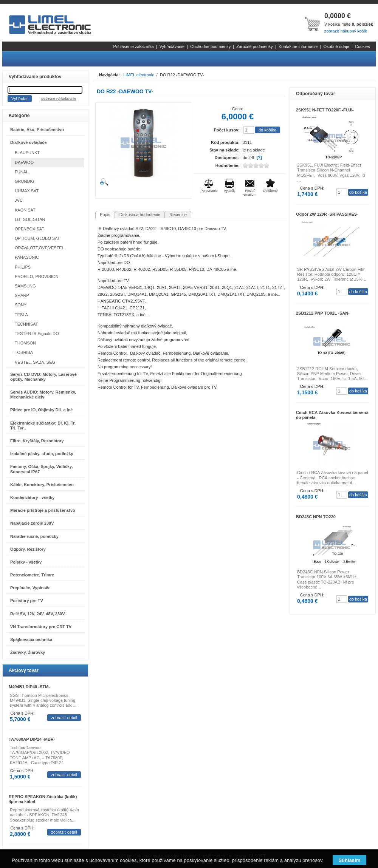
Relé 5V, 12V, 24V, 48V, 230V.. (39, 614)
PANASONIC (27, 257)
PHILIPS (23, 267)
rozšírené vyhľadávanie (58, 99)
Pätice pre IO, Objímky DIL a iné (41, 410)
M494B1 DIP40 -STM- (29, 687)
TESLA (21, 315)
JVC (19, 200)
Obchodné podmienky (210, 46)
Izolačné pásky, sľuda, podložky (42, 454)
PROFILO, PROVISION (37, 276)
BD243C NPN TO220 (316, 517)
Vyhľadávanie (172, 46)
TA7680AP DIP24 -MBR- (32, 739)
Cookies (363, 46)
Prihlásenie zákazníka (134, 46)
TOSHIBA (24, 352)
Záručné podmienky (255, 46)
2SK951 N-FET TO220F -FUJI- (325, 110)
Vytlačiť (229, 191)
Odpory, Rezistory (28, 549)
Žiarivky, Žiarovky (28, 652)
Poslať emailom (250, 193)
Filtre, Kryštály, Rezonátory (37, 441)
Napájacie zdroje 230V (32, 523)
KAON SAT (25, 210)
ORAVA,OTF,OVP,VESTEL (40, 248)
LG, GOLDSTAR (30, 219)
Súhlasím (349, 860)
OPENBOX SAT (29, 229)
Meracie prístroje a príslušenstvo (43, 510)
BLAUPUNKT (27, 153)
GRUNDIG (25, 181)
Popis (105, 215)
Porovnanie (209, 191)
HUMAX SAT (27, 191)
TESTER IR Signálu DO (37, 334)
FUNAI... (23, 172)
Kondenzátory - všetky (32, 497)
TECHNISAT (26, 324)
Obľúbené (270, 191)
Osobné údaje (336, 46)
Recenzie (178, 215)
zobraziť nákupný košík (346, 31)
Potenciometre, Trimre (32, 575)
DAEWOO (24, 162)
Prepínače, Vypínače (30, 588)
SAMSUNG (25, 286)
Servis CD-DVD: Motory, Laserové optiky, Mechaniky (43, 377)
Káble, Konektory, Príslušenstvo (42, 485)
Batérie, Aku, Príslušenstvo (37, 130)
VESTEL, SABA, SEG (35, 362)
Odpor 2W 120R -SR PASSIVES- (327, 214)
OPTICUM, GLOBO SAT (37, 238)
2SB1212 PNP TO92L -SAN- (323, 313)
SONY (21, 305)
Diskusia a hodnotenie (140, 215)
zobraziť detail (64, 718)
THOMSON (25, 343)
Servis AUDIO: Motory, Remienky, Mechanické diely (43, 395)
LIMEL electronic (139, 75)
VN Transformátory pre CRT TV (41, 627)
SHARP (22, 295)
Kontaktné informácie (298, 46)
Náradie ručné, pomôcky (34, 536)
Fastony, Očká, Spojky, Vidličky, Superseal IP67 (41, 469)
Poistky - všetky (26, 562)
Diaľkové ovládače (29, 142)
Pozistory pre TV (27, 601)
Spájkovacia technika (31, 639)
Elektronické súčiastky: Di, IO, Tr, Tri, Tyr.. (43, 426)
